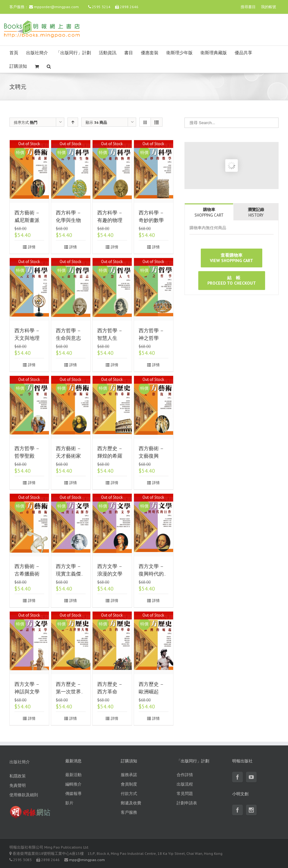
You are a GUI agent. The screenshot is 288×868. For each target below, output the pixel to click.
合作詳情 (185, 775)
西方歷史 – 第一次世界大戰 (68, 692)
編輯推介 (73, 784)
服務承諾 (129, 775)
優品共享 (243, 53)
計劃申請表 (187, 803)
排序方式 (26, 122)
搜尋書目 (248, 7)
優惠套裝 (150, 53)
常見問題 (185, 794)
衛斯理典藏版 (214, 53)
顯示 (96, 122)
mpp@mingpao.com (87, 860)
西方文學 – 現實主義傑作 (68, 574)
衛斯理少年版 (179, 53)
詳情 (32, 247)
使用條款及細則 (24, 795)
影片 (69, 803)
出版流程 (185, 784)
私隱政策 (18, 776)
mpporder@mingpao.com (56, 7)
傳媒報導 (73, 794)
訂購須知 (18, 66)
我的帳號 (269, 7)
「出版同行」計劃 (73, 53)
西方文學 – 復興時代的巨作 (151, 574)
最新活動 (73, 775)
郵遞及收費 (131, 803)
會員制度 (129, 784)
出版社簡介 (37, 53)
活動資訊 (108, 53)
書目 (129, 53)
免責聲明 (18, 785)
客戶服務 (129, 812)
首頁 (14, 53)
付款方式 (129, 794)
